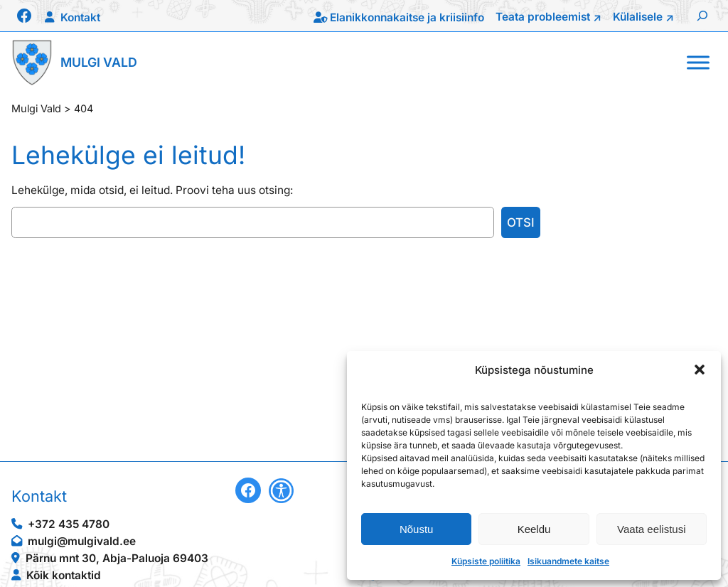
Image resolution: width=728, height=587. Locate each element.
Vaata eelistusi (651, 529)
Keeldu (534, 529)
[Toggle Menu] (698, 62)
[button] (700, 370)
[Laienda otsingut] (702, 16)
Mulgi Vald (99, 62)
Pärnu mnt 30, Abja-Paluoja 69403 (117, 558)
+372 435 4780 (69, 524)
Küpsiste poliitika (486, 561)
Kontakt (80, 17)
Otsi (521, 222)
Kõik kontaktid (64, 575)
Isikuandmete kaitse (568, 561)
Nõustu (417, 529)
